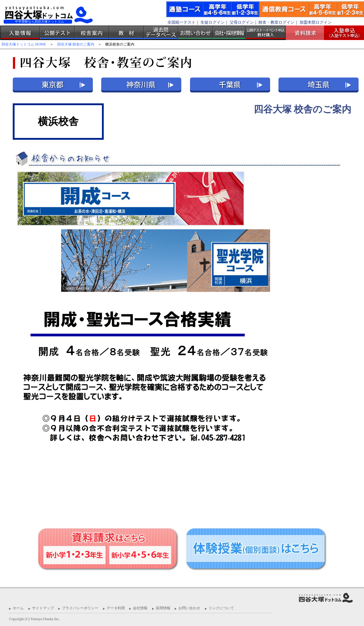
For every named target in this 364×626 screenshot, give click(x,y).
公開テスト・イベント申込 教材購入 (266, 33)
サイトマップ (43, 608)
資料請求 (308, 33)
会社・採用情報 (229, 33)
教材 (126, 33)
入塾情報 (20, 33)
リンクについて (221, 608)
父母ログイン (242, 22)
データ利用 (116, 608)
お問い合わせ (196, 33)
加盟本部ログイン (316, 22)
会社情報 (140, 608)
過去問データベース (161, 33)
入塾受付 (341, 33)
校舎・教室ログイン (276, 22)
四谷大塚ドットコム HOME (24, 44)
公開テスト (57, 33)
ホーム (18, 608)
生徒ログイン (213, 22)
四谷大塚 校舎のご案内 (76, 44)
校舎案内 (92, 33)
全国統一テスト (181, 22)
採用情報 (163, 608)
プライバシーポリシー (80, 608)
